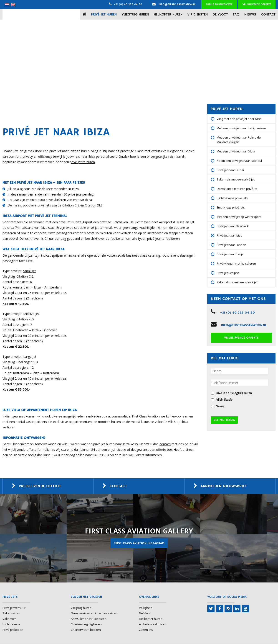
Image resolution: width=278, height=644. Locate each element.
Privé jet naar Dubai (230, 170)
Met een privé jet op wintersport (239, 217)
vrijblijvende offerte (22, 450)
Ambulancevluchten (153, 624)
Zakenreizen (11, 613)
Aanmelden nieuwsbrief (225, 486)
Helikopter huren (168, 14)
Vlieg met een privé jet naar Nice (239, 119)
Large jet (30, 357)
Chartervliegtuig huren (86, 624)
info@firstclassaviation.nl (174, 4)
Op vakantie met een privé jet (237, 189)
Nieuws (250, 14)
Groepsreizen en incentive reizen (94, 613)
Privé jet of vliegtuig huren (234, 393)
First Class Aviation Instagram (139, 544)
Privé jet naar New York (233, 226)
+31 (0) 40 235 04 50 (128, 4)
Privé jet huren (104, 14)
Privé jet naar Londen (231, 245)
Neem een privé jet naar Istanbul (239, 161)
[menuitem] (7, 5)
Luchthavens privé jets (232, 198)
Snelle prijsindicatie (219, 4)
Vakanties (9, 619)
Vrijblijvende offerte (257, 4)
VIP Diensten (198, 14)
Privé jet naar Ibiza (229, 235)
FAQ (236, 14)
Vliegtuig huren (135, 14)
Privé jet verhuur (14, 608)
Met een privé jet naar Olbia (236, 151)
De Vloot (220, 14)
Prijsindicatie (224, 400)
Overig (220, 406)
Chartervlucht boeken (86, 630)
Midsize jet (31, 314)
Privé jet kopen (13, 630)
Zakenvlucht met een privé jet (237, 282)
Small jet (30, 271)
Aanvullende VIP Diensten (89, 619)
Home (85, 14)
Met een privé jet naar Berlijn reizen (241, 128)
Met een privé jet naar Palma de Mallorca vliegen (239, 140)
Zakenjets (146, 630)
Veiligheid (146, 608)
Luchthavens (11, 624)
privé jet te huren (82, 162)
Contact (268, 14)
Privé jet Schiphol (228, 273)
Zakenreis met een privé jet (236, 179)
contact (165, 444)
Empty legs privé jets (231, 207)
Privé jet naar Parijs (230, 254)
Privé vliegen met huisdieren (236, 263)
